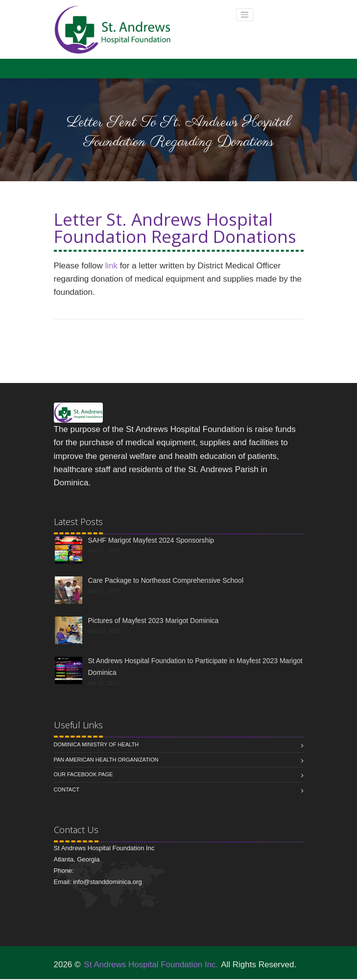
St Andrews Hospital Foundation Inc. (151, 965)
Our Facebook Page (83, 774)
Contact (67, 789)
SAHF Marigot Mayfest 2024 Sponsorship (151, 540)
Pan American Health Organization (106, 760)
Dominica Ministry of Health (96, 744)
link (111, 266)
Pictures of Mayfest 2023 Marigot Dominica (154, 621)
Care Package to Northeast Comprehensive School (166, 580)
